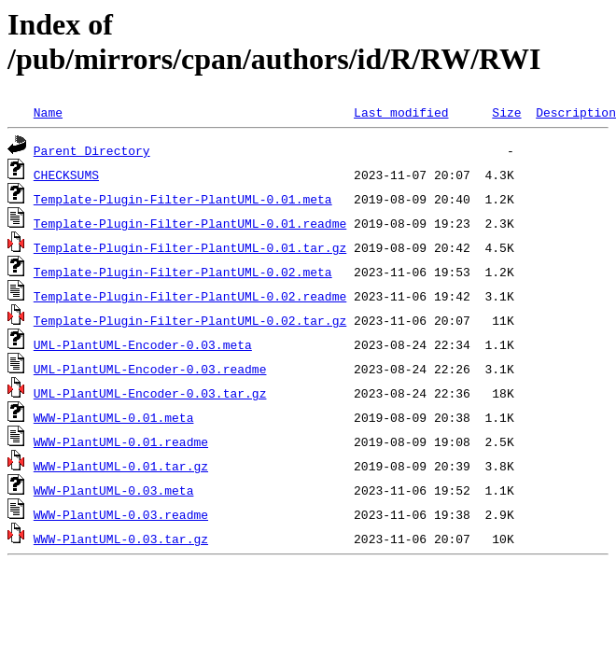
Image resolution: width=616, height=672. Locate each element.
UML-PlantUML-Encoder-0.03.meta (143, 344)
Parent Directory (92, 150)
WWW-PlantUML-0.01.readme (121, 441)
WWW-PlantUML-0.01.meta (114, 417)
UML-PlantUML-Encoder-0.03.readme (150, 369)
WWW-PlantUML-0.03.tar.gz (121, 539)
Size (506, 112)
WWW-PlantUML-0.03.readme (121, 514)
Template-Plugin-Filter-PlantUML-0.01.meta (183, 199)
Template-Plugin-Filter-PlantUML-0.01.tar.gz (190, 247)
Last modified (401, 112)
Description (576, 112)
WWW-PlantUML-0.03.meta (114, 490)
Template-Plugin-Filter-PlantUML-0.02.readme (190, 296)
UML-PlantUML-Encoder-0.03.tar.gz (150, 393)
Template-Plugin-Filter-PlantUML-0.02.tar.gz (190, 320)
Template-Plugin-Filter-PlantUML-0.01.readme (190, 223)
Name (48, 112)
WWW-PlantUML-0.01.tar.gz (121, 466)
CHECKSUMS (66, 175)
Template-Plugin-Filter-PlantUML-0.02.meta (183, 272)
